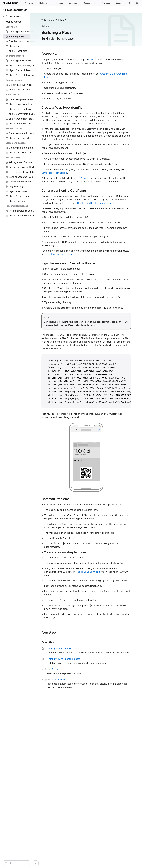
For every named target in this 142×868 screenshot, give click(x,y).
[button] (129, 3)
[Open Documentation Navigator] (4, 10)
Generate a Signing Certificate (89, 212)
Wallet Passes (72, 20)
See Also (74, 706)
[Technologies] (58, 3)
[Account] (137, 3)
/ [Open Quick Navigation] (50, 863)
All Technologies (12, 16)
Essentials (73, 715)
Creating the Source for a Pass (85, 81)
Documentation (17, 10)
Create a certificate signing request (107, 227)
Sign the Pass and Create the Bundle (93, 295)
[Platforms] (43, 3)
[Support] (119, 3)
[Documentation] (89, 3)
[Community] (73, 3)
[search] (23, 863)
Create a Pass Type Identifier (87, 111)
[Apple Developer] (11, 3)
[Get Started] (29, 3)
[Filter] (25, 863)
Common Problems (80, 551)
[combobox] (25, 863)
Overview (74, 54)
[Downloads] (106, 3)
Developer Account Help (104, 190)
